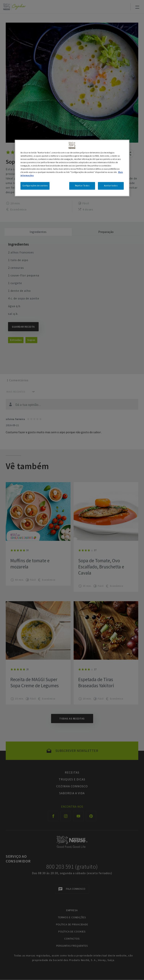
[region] (72, 168)
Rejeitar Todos (82, 186)
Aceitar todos (111, 186)
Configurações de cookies (35, 186)
